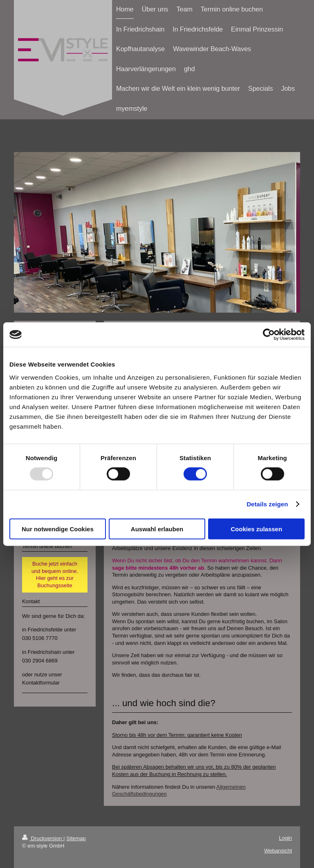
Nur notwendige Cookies (58, 529)
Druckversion (43, 838)
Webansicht (278, 851)
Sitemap (76, 838)
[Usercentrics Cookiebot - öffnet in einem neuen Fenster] (269, 335)
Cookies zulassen (256, 529)
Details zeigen (267, 504)
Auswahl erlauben (157, 529)
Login (285, 838)
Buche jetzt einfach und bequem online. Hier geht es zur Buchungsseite (55, 575)
